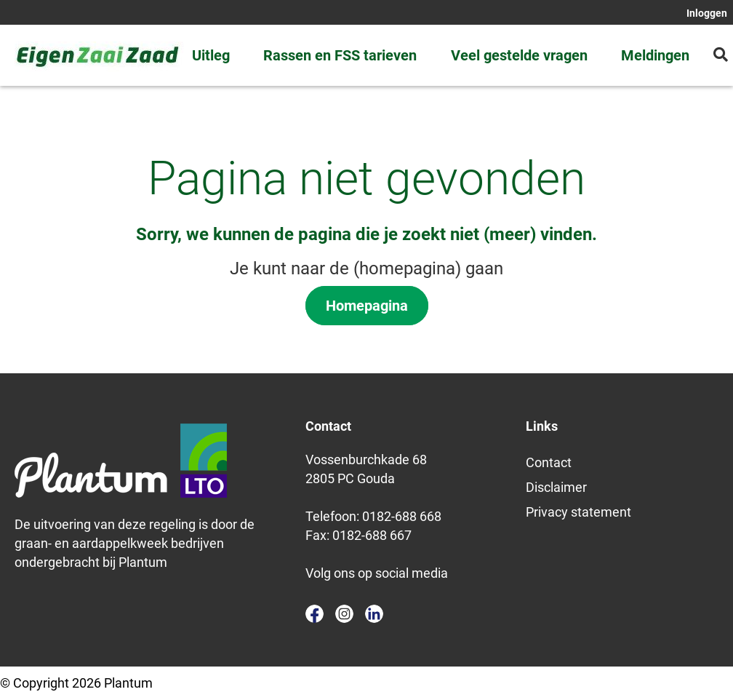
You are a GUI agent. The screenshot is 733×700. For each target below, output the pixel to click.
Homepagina (367, 306)
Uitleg (211, 55)
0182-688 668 (402, 516)
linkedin (374, 614)
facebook (315, 614)
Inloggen (707, 13)
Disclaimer (556, 487)
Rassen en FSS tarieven (340, 55)
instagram (344, 614)
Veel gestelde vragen (519, 55)
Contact (549, 462)
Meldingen (655, 55)
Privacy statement (578, 512)
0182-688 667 (372, 535)
